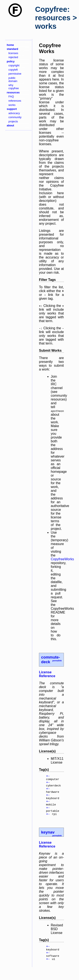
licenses (13, 53)
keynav (48, 840)
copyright (14, 65)
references (15, 101)
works (12, 105)
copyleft (13, 70)
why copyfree (14, 87)
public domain (13, 79)
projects (13, 121)
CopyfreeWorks (62, 559)
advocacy (14, 113)
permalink (57, 661)
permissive (15, 74)
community (15, 117)
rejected (13, 57)
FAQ (11, 96)
